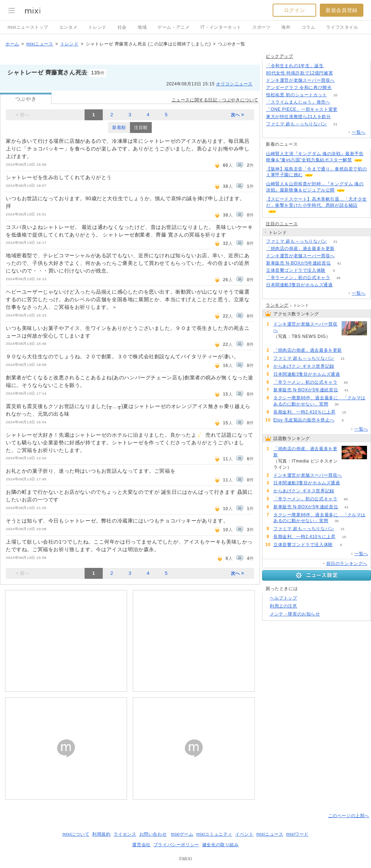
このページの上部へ (349, 816)
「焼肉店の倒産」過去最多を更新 (300, 249)
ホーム (12, 44)
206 (332, 66)
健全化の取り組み (221, 845)
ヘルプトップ (284, 598)
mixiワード (297, 834)
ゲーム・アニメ (174, 27)
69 (341, 285)
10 (335, 95)
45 (339, 278)
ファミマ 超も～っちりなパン (297, 124)
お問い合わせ (153, 834)
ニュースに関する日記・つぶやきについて (215, 100)
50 (340, 88)
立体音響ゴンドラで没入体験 (296, 270)
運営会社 (141, 845)
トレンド (97, 27)
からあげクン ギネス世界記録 (304, 366)
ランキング (277, 305)
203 (341, 73)
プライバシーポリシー (176, 845)
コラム (309, 27)
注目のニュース (282, 224)
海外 (286, 27)
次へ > (238, 115)
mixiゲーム (182, 834)
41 (339, 263)
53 (343, 366)
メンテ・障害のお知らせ (295, 614)
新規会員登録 (342, 10)
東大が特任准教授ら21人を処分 (298, 117)
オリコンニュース (234, 84)
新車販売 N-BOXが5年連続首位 (298, 263)
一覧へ (359, 132)
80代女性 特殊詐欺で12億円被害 (299, 73)
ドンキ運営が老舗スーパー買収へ (300, 80)
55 (346, 110)
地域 (142, 27)
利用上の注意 (284, 606)
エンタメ (68, 27)
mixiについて (76, 834)
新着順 (119, 128)
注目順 (141, 128)
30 (337, 404)
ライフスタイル (342, 27)
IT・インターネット (221, 27)
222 (343, 249)
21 (335, 124)
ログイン (294, 10)
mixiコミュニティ (214, 834)
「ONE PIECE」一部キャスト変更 (302, 109)
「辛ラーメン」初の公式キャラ (298, 278)
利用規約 (101, 834)
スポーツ (261, 27)
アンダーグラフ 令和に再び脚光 (299, 88)
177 (339, 102)
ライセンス (125, 834)
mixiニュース (40, 44)
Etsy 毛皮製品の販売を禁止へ (304, 420)
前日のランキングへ (347, 564)
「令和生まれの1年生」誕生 (295, 66)
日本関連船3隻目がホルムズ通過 (299, 285)
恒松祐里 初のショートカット (297, 95)
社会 (122, 27)
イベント (244, 834)
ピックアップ (280, 56)
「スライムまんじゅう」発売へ (298, 102)
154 (343, 80)
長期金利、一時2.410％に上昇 (305, 412)
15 (344, 412)
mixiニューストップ (28, 27)
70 (339, 117)
